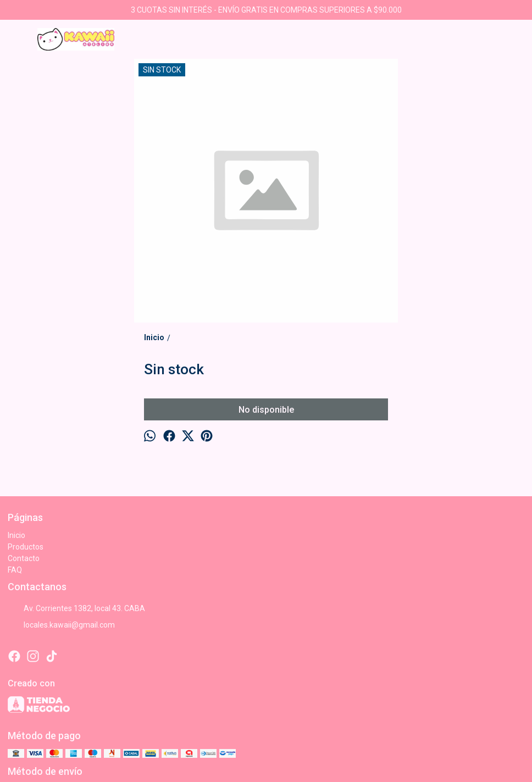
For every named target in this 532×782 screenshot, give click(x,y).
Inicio (16, 535)
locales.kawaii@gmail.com (61, 625)
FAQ (15, 570)
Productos (26, 547)
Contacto (24, 558)
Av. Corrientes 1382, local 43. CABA (76, 608)
